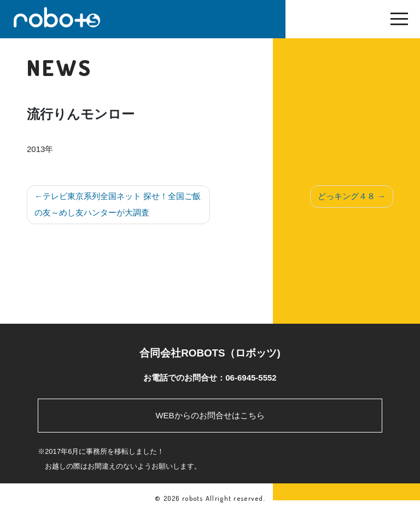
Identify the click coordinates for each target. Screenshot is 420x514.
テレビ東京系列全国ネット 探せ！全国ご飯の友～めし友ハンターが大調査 (118, 204)
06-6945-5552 (251, 378)
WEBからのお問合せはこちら (210, 415)
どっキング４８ (346, 196)
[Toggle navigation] (399, 21)
